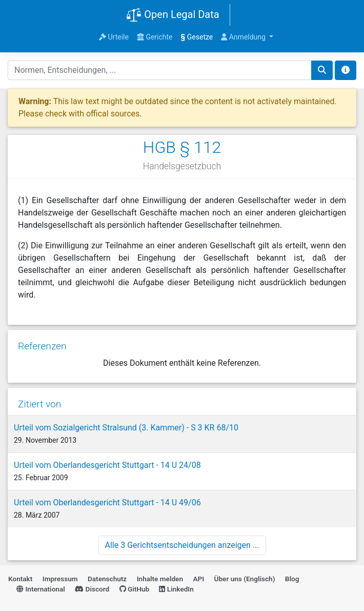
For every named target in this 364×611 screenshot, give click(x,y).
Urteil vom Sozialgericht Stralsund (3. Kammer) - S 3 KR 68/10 (126, 428)
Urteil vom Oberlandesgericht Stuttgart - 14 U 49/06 (107, 502)
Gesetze (197, 37)
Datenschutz (107, 579)
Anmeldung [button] (244, 37)
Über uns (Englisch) (245, 579)
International (41, 589)
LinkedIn (176, 589)
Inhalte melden (160, 579)
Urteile (114, 37)
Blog (292, 579)
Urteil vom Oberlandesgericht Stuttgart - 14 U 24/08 (107, 465)
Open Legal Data (173, 15)
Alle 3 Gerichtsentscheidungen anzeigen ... (182, 545)
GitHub (135, 589)
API (198, 579)
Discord (92, 589)
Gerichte (155, 37)
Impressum (60, 579)
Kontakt (20, 579)
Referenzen (42, 346)
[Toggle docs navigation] (346, 70)
